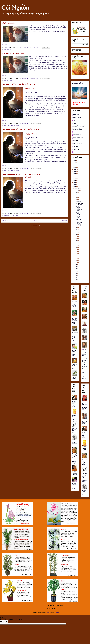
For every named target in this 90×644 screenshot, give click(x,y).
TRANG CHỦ (77, 115)
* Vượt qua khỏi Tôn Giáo (85, 378)
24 (77, 232)
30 (77, 193)
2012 (75, 187)
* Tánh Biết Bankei (83, 372)
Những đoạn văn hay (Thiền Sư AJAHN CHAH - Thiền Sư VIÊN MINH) (75, 337)
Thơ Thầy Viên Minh (78, 152)
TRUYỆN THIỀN (78, 144)
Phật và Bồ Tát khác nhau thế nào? (74, 366)
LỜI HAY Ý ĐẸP (78, 129)
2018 (75, 174)
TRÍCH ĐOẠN (10, 50)
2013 (75, 185)
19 (77, 243)
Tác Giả (85, 350)
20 (77, 241)
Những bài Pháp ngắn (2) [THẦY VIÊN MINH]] (21, 174)
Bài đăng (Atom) (36, 225)
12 (77, 258)
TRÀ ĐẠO (76, 147)
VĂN (75, 120)
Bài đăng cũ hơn (63, 221)
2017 (75, 176)
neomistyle (49, 612)
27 (77, 199)
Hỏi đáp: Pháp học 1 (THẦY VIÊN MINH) (74, 404)
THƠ (75, 123)
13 (77, 256)
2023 (75, 163)
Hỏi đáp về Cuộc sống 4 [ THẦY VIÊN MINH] (75, 456)
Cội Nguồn (15, 7)
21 (77, 239)
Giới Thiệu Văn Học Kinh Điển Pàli (74, 417)
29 (77, 195)
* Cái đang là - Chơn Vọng (84, 360)
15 (77, 252)
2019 (75, 172)
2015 (75, 180)
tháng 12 (77, 189)
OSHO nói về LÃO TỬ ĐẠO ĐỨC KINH (84, 422)
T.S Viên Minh (16, 125)
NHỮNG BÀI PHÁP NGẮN (10, 215)
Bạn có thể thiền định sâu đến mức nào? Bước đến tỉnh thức (74, 305)
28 (77, 197)
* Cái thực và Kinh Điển (84, 354)
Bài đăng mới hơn (6, 221)
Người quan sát (8, 23)
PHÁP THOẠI (77, 135)
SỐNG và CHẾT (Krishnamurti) (75, 443)
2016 (75, 178)
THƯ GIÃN (77, 84)
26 (77, 228)
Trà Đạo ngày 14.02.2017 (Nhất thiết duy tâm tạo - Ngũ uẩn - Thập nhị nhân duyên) (85, 407)
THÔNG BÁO (77, 149)
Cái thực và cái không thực (13, 54)
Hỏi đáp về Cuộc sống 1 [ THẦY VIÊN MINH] (21, 129)
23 (77, 234)
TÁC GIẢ (76, 141)
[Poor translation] (6, 622)
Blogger (58, 612)
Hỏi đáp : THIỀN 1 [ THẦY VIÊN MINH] (19, 84)
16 (77, 249)
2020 (75, 169)
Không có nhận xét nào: (34, 48)
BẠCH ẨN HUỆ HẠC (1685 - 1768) (74, 430)
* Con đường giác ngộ (85, 366)
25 (77, 230)
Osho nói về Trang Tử (75, 462)
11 (77, 260)
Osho (5, 50)
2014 (75, 183)
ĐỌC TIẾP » (5, 45)
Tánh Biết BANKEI (74, 378)
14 (77, 254)
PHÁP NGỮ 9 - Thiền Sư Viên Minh (75, 473)
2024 (75, 161)
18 (77, 245)
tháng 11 (77, 191)
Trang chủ (35, 221)
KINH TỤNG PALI (78, 138)
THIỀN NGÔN (77, 132)
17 (77, 247)
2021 (75, 167)
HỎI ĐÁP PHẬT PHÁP (9, 125)
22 (77, 236)
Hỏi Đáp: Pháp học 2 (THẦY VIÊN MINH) (74, 486)
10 (77, 262)
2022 (75, 165)
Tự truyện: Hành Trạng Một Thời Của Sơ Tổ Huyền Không (75, 320)
